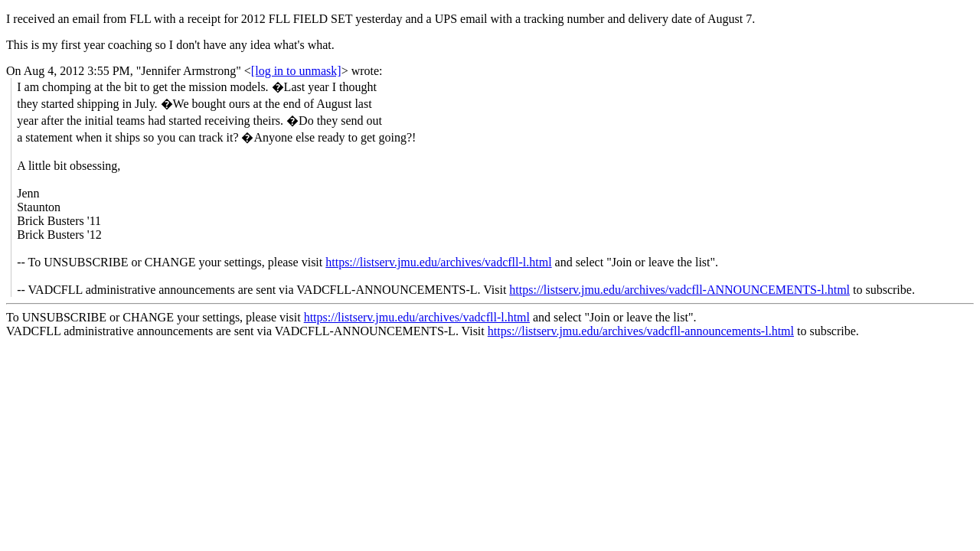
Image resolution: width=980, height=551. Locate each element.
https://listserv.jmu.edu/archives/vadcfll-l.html (438, 262)
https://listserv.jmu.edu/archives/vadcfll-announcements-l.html (641, 331)
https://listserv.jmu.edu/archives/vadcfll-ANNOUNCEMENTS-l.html (679, 290)
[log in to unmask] (296, 71)
